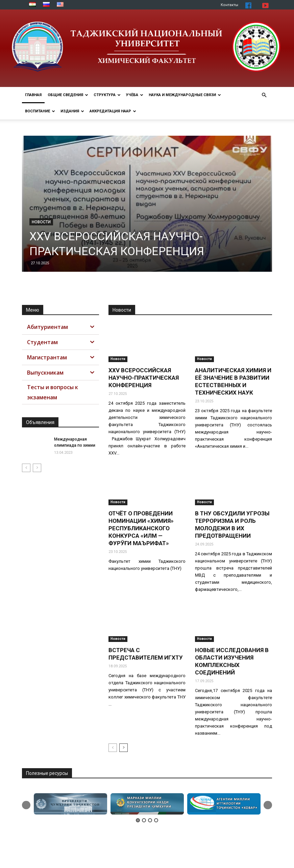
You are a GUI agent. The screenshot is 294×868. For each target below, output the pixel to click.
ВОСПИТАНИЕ (40, 111)
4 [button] (156, 820)
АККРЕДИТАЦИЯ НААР (113, 111)
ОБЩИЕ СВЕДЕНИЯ (68, 95)
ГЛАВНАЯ (33, 95)
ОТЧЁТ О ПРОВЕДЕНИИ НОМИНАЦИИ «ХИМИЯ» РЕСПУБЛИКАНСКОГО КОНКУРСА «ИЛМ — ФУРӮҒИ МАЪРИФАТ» (141, 528)
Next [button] (268, 805)
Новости (41, 222)
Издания (72, 111)
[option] (70, 804)
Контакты (229, 5)
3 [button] (150, 820)
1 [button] (138, 820)
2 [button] (144, 820)
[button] (264, 95)
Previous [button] (26, 805)
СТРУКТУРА (107, 95)
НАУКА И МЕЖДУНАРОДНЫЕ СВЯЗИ (185, 95)
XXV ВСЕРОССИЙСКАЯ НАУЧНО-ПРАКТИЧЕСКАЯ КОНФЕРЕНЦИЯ (144, 378)
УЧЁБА (135, 95)
